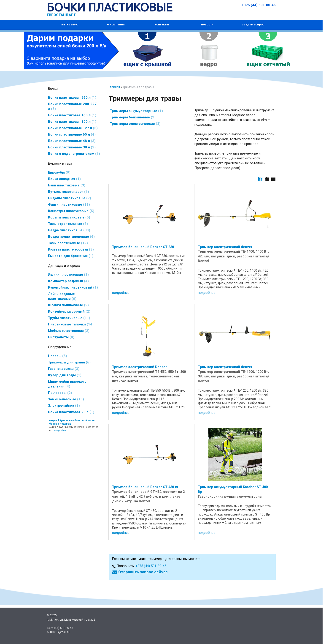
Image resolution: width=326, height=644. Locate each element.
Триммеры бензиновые (133, 117)
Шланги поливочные (68, 305)
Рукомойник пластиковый (73, 287)
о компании (116, 24)
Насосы (58, 356)
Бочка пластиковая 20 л (71, 412)
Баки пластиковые (67, 185)
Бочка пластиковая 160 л (72, 115)
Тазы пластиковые (68, 243)
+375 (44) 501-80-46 (259, 5)
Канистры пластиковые (71, 211)
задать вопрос (253, 24)
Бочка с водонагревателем (74, 154)
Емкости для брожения (71, 256)
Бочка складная (64, 179)
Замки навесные (66, 399)
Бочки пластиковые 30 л (72, 147)
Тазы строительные (68, 224)
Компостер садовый (68, 281)
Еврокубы (59, 172)
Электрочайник (64, 406)
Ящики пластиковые (68, 275)
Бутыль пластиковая (69, 192)
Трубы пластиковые (69, 318)
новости (207, 24)
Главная (114, 87)
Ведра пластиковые (69, 230)
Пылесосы (60, 393)
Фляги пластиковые (69, 205)
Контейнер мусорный (69, 311)
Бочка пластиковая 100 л (72, 122)
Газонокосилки (64, 369)
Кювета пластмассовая (71, 249)
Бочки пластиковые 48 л (72, 141)
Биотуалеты (61, 337)
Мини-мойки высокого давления (67, 384)
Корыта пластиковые (69, 217)
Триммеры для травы (69, 362)
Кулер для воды (65, 375)
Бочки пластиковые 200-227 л (72, 106)
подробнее (121, 293)
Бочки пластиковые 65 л (72, 134)
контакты (162, 24)
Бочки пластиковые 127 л (73, 128)
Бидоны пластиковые (70, 198)
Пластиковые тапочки (71, 324)
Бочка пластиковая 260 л (72, 98)
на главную (70, 24)
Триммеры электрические (135, 124)
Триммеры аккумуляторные (136, 111)
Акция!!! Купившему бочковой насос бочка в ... (74, 426)
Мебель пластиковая (69, 331)
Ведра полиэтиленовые (71, 237)
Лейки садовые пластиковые (62, 296)
